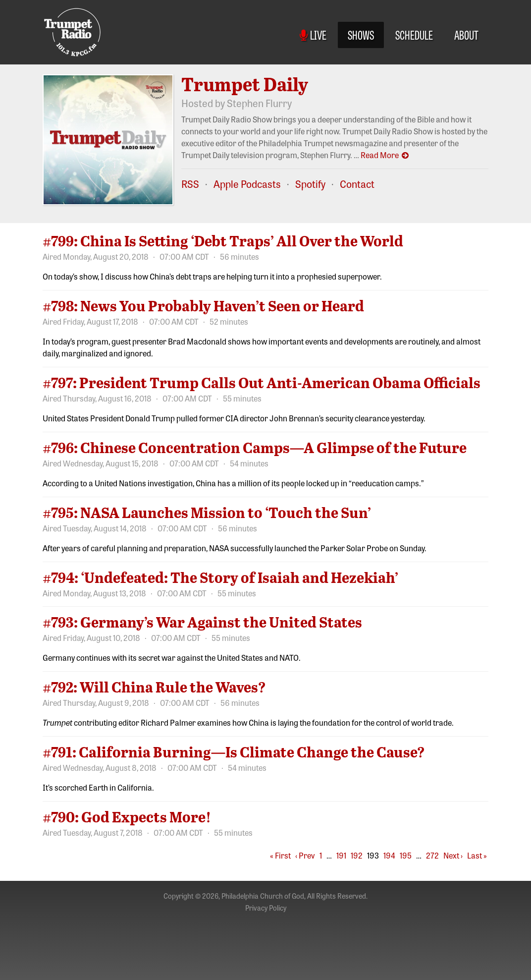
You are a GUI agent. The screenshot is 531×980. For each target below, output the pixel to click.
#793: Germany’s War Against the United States (202, 622)
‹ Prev (305, 855)
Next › (453, 855)
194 (389, 855)
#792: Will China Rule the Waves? (154, 687)
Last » (477, 855)
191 (341, 855)
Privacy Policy (266, 908)
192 (357, 855)
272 (432, 855)
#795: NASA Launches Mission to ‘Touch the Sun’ (207, 512)
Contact (357, 184)
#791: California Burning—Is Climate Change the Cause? (234, 751)
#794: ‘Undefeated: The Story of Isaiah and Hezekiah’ (220, 577)
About (466, 34)
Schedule (414, 34)
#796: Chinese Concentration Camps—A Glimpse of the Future (255, 447)
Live (313, 34)
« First (280, 855)
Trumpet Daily (245, 84)
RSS (190, 184)
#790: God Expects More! (127, 816)
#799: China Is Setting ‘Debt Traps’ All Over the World (223, 240)
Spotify (310, 184)
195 (406, 855)
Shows (361, 34)
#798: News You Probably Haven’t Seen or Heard (203, 305)
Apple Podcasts (247, 184)
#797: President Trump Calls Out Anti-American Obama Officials (262, 382)
